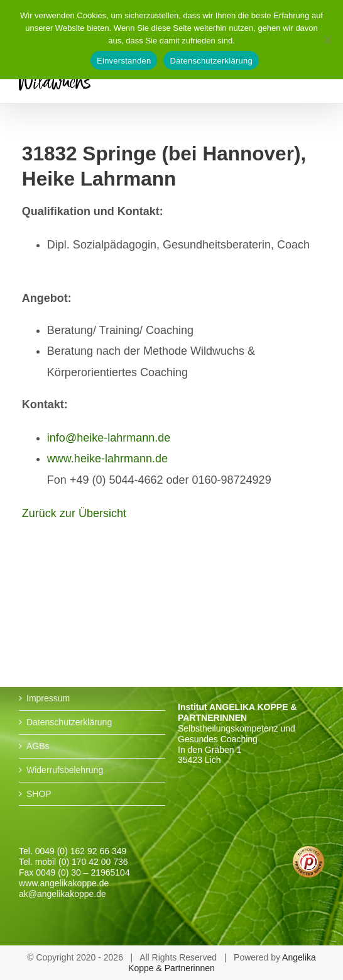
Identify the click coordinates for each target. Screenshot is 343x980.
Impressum (48, 698)
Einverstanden (124, 61)
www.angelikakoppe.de (64, 883)
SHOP (39, 794)
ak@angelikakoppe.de (63, 894)
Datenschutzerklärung (69, 722)
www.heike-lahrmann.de (107, 459)
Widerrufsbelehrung (65, 770)
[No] (327, 40)
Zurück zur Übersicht (74, 513)
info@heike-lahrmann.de (109, 438)
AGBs (38, 746)
